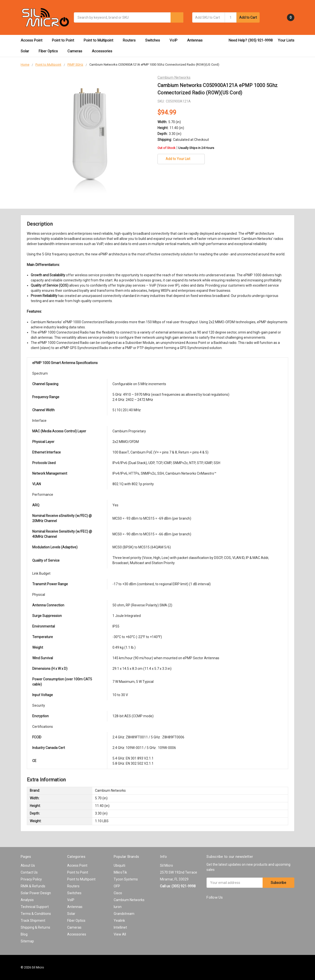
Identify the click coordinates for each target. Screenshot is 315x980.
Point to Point (65, 40)
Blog (24, 934)
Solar (27, 51)
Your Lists (286, 40)
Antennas (197, 40)
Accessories (104, 51)
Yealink (119, 921)
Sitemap (27, 941)
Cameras (77, 51)
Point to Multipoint (101, 40)
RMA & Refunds (33, 886)
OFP (117, 886)
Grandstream (124, 914)
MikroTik (120, 872)
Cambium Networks (129, 900)
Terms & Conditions (36, 914)
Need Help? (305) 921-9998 (251, 40)
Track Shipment (33, 921)
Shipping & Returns (35, 927)
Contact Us (29, 872)
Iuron (118, 907)
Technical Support (35, 907)
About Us (28, 865)
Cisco (118, 893)
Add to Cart (248, 17)
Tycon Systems (126, 879)
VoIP (176, 40)
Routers (131, 40)
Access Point (34, 40)
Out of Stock (186, 148)
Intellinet (120, 927)
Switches (155, 40)
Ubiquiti (119, 865)
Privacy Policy (31, 879)
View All (120, 934)
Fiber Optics (50, 51)
